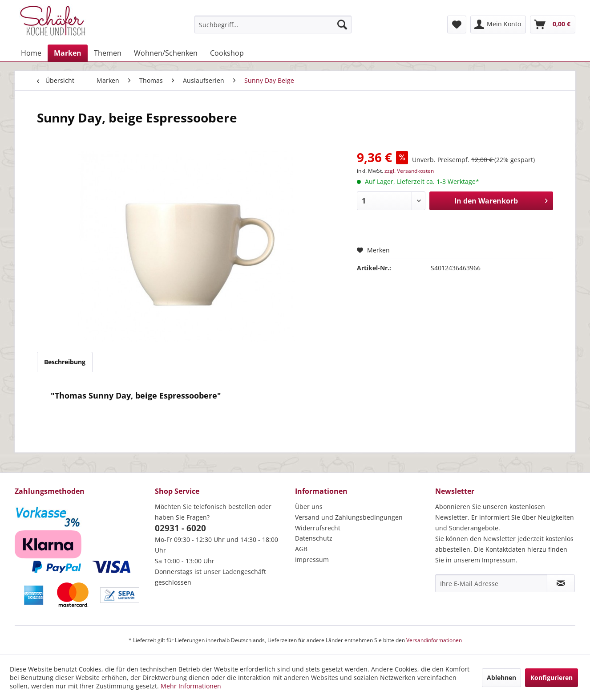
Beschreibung (65, 362)
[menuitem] (273, 24)
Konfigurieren (552, 678)
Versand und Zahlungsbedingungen (349, 517)
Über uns (309, 507)
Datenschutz (314, 538)
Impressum (312, 560)
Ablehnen (501, 678)
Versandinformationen (434, 640)
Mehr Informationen (191, 686)
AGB (301, 549)
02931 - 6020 (180, 528)
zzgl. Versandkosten (409, 171)
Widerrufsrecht (318, 528)
